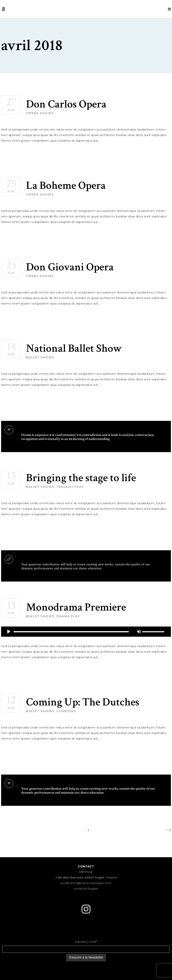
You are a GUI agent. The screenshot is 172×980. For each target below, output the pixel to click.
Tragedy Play (70, 487)
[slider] (71, 632)
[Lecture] (9, 632)
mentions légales (86, 888)
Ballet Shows (40, 357)
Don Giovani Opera (70, 267)
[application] (86, 632)
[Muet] (139, 632)
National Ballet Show (74, 348)
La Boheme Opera (66, 186)
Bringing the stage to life (81, 478)
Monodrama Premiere (76, 607)
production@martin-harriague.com (86, 883)
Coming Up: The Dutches (83, 702)
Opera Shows (40, 113)
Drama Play (68, 616)
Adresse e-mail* (86, 942)
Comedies (66, 711)
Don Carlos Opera (66, 104)
